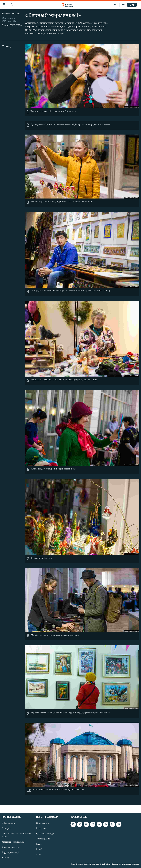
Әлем (39, 855)
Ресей (39, 844)
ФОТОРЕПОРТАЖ (11, 14)
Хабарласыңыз (9, 823)
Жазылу (6, 858)
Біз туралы (7, 828)
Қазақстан (41, 828)
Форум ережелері (10, 852)
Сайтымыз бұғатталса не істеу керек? (16, 835)
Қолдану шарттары (11, 847)
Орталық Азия (43, 839)
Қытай (39, 849)
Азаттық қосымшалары (13, 842)
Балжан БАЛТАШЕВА (12, 25)
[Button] (7, 47)
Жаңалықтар (42, 823)
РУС (123, 5)
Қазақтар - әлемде (45, 834)
